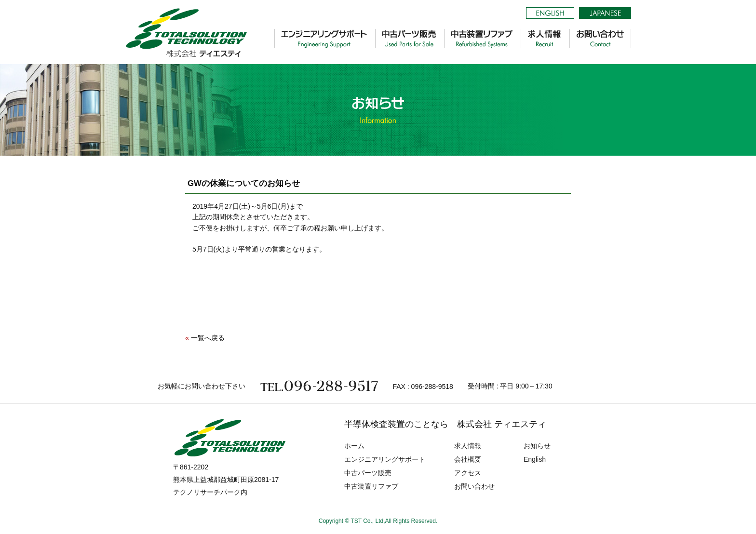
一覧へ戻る (208, 338)
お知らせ (537, 446)
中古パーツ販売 (368, 473)
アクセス (468, 473)
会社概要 (468, 459)
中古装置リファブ (371, 486)
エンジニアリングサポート (385, 459)
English (535, 459)
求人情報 (468, 446)
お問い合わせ (474, 486)
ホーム (354, 446)
